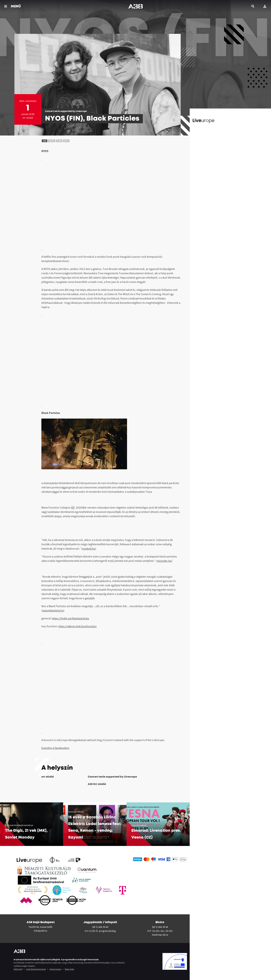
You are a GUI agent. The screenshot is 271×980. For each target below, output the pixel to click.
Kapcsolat (69, 969)
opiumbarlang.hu (53, 610)
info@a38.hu (41, 931)
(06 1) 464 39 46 (160, 927)
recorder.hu (164, 561)
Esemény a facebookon (55, 748)
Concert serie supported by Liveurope (66, 111)
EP (73, 507)
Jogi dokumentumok (36, 969)
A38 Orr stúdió (97, 784)
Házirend (18, 969)
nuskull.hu (89, 548)
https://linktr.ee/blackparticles (70, 618)
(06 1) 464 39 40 (100, 927)
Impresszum (55, 969)
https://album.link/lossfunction (77, 626)
